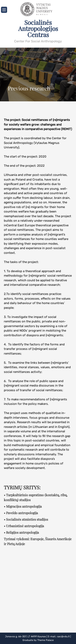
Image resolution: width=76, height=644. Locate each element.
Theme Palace (45, 640)
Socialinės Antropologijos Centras (38, 28)
